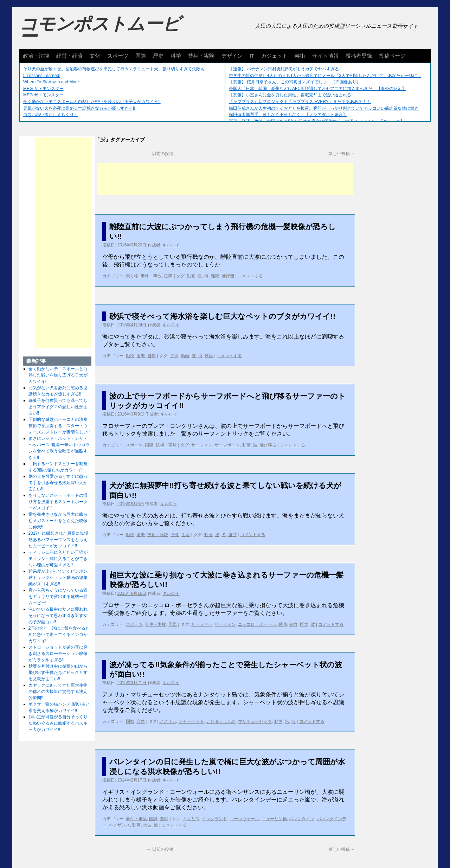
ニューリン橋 (274, 819)
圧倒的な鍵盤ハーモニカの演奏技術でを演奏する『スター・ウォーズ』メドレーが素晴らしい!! (59, 426)
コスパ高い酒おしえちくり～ (51, 115)
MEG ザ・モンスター (43, 89)
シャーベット (191, 721)
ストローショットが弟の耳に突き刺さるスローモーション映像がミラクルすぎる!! (58, 654)
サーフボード (227, 445)
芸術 (300, 56)
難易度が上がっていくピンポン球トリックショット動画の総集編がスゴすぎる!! (58, 578)
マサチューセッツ (255, 721)
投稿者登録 (359, 56)
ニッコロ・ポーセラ (257, 624)
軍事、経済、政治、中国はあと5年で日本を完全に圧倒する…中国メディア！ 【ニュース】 (317, 121)
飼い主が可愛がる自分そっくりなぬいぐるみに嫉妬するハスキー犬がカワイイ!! (58, 723)
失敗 (293, 624)
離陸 (215, 276)
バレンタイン (302, 819)
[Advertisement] (225, 179)
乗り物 (132, 276)
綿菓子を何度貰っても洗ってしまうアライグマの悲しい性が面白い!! (58, 407)
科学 (176, 56)
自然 (152, 356)
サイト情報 (325, 56)
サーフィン (202, 445)
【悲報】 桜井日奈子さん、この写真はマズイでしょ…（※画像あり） (295, 82)
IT (252, 56)
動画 (191, 276)
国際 (141, 56)
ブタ (174, 356)
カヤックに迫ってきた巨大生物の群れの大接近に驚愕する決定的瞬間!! (58, 692)
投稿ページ (392, 56)
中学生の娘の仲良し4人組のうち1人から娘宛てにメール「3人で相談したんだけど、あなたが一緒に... (325, 76)
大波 (147, 825)
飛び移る (268, 445)
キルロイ (171, 245)
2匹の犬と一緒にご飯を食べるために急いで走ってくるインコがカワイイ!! (59, 635)
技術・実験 (201, 56)
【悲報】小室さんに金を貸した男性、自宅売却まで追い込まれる (290, 95)
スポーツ (118, 56)
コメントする (250, 276)
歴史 (158, 56)
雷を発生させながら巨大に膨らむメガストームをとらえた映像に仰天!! (58, 521)
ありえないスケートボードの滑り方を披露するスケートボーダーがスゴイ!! (58, 502)
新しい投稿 (342, 154)
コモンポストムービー (100, 30)
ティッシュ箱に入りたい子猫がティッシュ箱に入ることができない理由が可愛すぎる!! (58, 559)
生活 (186, 535)
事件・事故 (151, 276)
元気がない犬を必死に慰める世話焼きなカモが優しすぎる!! (79, 108)
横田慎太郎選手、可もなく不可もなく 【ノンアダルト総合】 (288, 115)
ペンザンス (120, 825)
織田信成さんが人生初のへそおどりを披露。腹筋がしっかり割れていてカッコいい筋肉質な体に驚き (324, 108)
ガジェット (274, 56)
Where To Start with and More (51, 82)
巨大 (304, 624)
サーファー (202, 624)
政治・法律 (36, 56)
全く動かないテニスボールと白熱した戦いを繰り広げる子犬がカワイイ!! (92, 102)
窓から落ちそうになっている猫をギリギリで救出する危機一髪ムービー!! (58, 597)
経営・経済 (69, 56)
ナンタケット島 (221, 721)
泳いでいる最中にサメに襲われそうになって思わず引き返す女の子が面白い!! (58, 616)
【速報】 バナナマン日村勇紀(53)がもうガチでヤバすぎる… (286, 69)
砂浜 (209, 356)
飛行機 (228, 276)
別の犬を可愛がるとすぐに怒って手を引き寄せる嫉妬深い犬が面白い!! (58, 483)
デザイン (232, 56)
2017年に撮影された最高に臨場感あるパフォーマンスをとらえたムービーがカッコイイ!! (59, 540)
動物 (130, 356)
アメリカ (168, 721)
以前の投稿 (160, 154)
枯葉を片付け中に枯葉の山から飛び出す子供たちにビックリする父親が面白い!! (58, 673)
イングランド (214, 819)
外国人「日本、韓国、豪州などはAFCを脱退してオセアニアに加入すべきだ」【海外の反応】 (317, 89)
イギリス (191, 819)
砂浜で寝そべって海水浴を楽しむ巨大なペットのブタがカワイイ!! (222, 316)
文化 (95, 56)
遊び (232, 535)
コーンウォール (244, 819)
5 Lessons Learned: (42, 76)
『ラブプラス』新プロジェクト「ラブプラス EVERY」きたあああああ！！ (300, 102)
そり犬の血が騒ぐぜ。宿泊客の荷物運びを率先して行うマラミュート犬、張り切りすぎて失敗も (114, 69)
